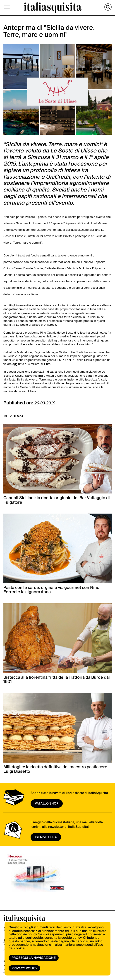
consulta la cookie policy (63, 938)
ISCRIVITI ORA (46, 837)
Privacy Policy (24, 968)
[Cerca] (108, 7)
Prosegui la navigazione (34, 958)
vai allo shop (47, 804)
